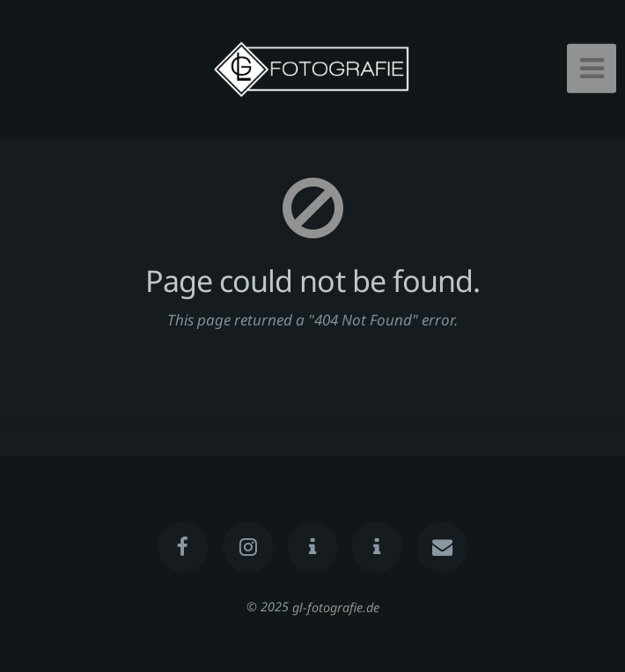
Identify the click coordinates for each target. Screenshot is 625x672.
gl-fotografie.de (336, 606)
